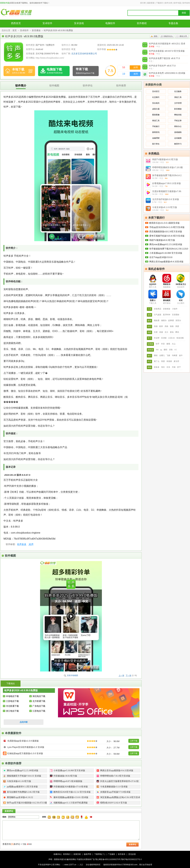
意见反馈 (132, 854)
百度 (156, 332)
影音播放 (36, 30)
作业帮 (157, 338)
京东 (168, 367)
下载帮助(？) (99, 854)
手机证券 (178, 121)
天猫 (174, 367)
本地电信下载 (12, 696)
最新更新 (151, 3)
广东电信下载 (39, 706)
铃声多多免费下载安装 (164, 58)
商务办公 (178, 126)
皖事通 (171, 320)
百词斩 (164, 338)
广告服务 (111, 854)
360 (157, 350)
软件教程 (142, 23)
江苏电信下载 (12, 701)
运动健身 (178, 138)
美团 (177, 326)
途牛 (181, 355)
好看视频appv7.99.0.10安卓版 (167, 183)
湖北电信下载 (39, 696)
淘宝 (163, 367)
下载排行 (160, 3)
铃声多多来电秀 (167, 73)
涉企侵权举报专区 (93, 865)
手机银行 (156, 126)
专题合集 (173, 23)
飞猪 (168, 355)
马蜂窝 (175, 355)
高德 (156, 326)
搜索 (184, 13)
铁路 (172, 326)
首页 (15, 30)
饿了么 (157, 361)
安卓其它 (156, 91)
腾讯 (177, 332)
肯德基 (169, 361)
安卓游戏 (79, 23)
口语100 (171, 338)
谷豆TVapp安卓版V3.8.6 (161, 257)
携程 (156, 355)
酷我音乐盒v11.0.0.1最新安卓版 (164, 223)
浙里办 (178, 320)
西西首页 (16, 23)
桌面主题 (156, 109)
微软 (166, 350)
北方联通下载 (39, 701)
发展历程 (77, 854)
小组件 (175, 309)
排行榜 (143, 3)
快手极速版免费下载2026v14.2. (167, 175)
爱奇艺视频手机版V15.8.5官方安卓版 (167, 236)
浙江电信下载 (12, 711)
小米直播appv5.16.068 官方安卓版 (166, 253)
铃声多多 (22, 544)
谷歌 (171, 350)
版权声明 (88, 854)
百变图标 (176, 315)
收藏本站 (57, 854)
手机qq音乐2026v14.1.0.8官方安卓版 (167, 227)
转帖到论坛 (168, 36)
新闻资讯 (156, 132)
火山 (174, 344)
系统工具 (178, 97)
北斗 (166, 332)
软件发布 (186, 3)
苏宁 (179, 367)
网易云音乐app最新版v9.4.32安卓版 (166, 262)
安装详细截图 (73, 675)
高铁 (166, 326)
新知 (172, 332)
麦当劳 (176, 361)
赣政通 (157, 320)
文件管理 (178, 103)
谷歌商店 (158, 309)
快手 (158, 344)
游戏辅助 (178, 132)
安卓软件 (47, 23)
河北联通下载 (12, 706)
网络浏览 (178, 115)
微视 (168, 344)
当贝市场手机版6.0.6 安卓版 (166, 199)
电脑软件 (110, 23)
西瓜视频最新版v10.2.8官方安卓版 (166, 231)
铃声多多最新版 (167, 51)
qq (161, 350)
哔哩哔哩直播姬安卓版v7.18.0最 (168, 167)
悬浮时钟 (167, 315)
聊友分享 (183, 36)
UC (176, 350)
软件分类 (168, 3)
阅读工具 (156, 121)
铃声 (31, 544)
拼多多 (157, 367)
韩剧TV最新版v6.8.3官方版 (165, 159)
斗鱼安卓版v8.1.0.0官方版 (165, 207)
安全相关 (156, 103)
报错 (156, 36)
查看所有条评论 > (12, 844)
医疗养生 (156, 144)
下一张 (129, 675)
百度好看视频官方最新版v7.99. (167, 191)
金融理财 (156, 138)
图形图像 (156, 115)
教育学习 (178, 144)
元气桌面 (158, 315)
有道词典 (180, 338)
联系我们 (67, 854)
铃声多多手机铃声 (162, 66)
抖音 (163, 344)
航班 (161, 326)
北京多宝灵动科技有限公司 (84, 54)
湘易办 (164, 320)
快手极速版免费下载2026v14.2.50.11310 (169, 249)
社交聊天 (156, 97)
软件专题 (177, 3)
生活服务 (178, 91)
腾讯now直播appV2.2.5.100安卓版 (166, 244)
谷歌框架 (167, 309)
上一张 (121, 675)
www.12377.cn (70, 865)
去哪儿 (162, 355)
